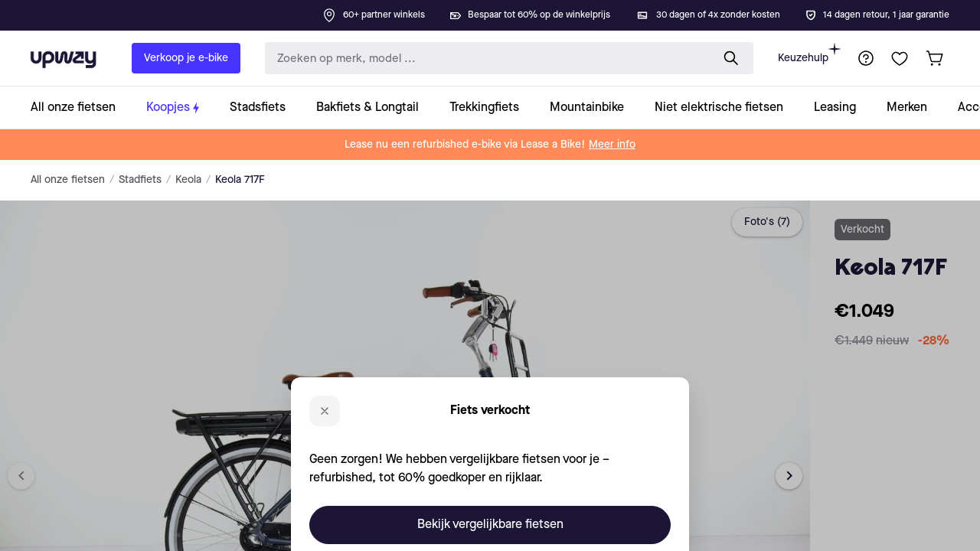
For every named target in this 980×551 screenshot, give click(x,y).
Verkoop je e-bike (186, 58)
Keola (188, 180)
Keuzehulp (809, 53)
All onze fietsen (68, 180)
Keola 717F (240, 180)
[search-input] (485, 59)
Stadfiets (140, 180)
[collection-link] (81, 108)
